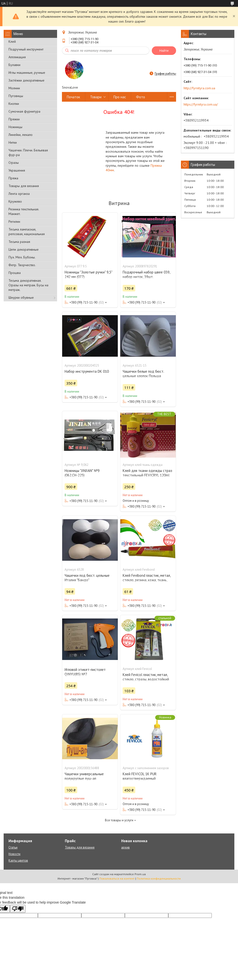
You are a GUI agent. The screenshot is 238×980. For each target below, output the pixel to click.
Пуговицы (16, 96)
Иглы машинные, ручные (27, 73)
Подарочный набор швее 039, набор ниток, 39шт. (146, 274)
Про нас (120, 97)
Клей (12, 41)
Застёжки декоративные (26, 80)
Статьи (13, 847)
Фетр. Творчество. (22, 265)
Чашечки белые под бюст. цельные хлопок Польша (143, 374)
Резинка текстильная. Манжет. (24, 211)
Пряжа (13, 178)
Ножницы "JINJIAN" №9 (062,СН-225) (82, 473)
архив (125, 847)
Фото (140, 97)
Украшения (17, 170)
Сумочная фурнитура (24, 111)
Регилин (14, 222)
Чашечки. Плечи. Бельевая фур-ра (28, 152)
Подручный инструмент (26, 49)
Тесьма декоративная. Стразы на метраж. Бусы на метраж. (28, 285)
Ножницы (15, 127)
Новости (14, 854)
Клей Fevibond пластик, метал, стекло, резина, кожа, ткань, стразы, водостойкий (147, 580)
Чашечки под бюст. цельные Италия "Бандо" (87, 578)
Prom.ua (140, 874)
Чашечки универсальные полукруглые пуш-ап (84, 776)
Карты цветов (18, 861)
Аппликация (17, 57)
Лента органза (19, 194)
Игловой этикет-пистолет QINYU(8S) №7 (85, 672)
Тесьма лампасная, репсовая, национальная (27, 232)
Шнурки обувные (21, 297)
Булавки (14, 65)
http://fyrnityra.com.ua (199, 88)
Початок (73, 97)
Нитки (13, 142)
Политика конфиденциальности (159, 878)
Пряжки (14, 119)
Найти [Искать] (164, 51)
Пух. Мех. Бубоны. (22, 257)
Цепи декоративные (24, 249)
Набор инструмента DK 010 (87, 371)
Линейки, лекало (21, 135)
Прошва (15, 273)
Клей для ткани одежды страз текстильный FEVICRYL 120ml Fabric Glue (147, 475)
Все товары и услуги (119, 820)
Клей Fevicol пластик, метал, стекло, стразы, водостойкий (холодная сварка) (146, 679)
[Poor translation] (18, 909)
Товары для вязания (24, 186)
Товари (96, 97)
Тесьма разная (19, 242)
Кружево (15, 201)
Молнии (14, 88)
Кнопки (14, 104)
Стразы (14, 163)
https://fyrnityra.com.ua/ (201, 104)
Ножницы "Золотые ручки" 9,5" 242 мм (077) (88, 274)
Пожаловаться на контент (117, 878)
